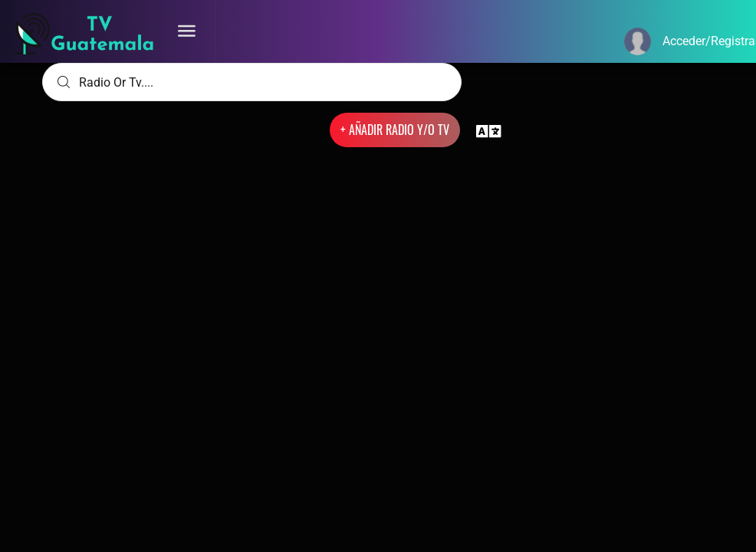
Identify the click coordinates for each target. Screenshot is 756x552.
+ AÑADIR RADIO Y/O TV (395, 130)
